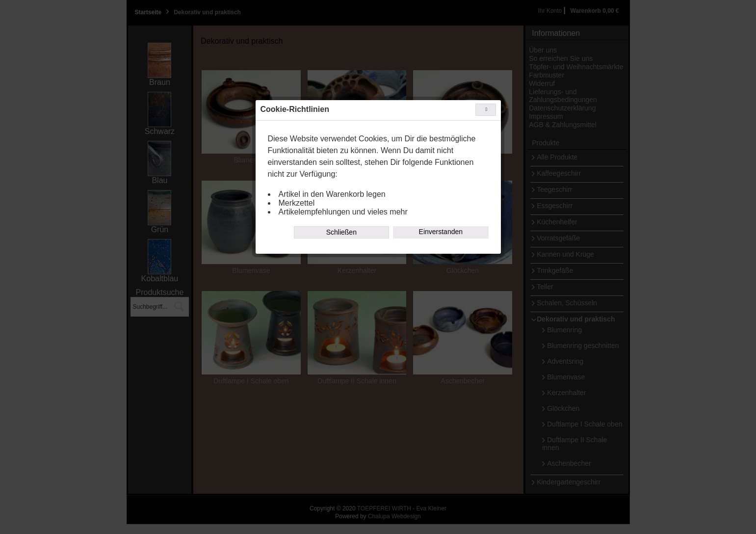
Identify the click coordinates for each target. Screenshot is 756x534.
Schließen (341, 232)
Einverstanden (441, 232)
